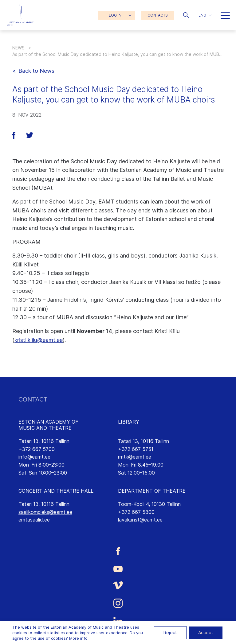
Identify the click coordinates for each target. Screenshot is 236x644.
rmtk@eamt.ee (135, 457)
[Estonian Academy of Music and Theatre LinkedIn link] (118, 621)
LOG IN (115, 15)
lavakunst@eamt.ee (140, 520)
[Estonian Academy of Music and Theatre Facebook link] (118, 551)
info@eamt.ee (34, 457)
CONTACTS (158, 15)
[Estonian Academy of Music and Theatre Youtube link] (118, 568)
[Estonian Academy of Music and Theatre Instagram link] (118, 603)
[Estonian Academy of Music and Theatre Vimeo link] (118, 586)
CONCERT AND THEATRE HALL (56, 491)
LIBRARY (129, 422)
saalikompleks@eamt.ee (45, 512)
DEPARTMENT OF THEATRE (152, 491)
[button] (186, 15)
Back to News (36, 71)
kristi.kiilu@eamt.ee (39, 340)
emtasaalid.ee (34, 520)
